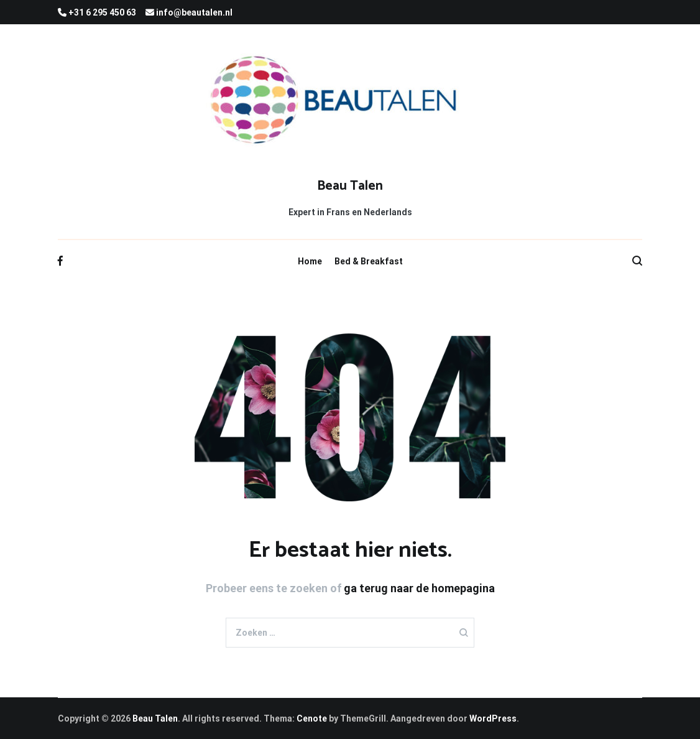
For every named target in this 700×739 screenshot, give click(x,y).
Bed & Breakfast (369, 261)
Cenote (312, 718)
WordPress (493, 718)
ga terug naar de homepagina (419, 588)
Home (310, 261)
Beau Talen (350, 186)
